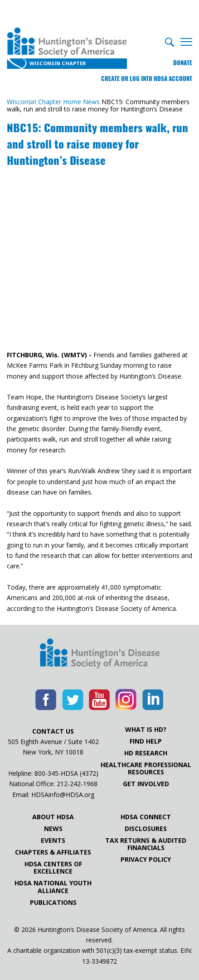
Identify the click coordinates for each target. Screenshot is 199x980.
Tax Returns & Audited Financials (146, 844)
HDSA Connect (146, 817)
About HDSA (53, 817)
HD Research (146, 753)
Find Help (146, 741)
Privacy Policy (146, 860)
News (53, 829)
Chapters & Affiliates (53, 852)
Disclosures (146, 829)
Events (53, 841)
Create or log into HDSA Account (147, 79)
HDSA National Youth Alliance (53, 887)
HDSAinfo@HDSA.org (63, 795)
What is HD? (146, 730)
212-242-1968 (77, 784)
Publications (53, 903)
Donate (183, 63)
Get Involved (146, 784)
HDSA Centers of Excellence (53, 868)
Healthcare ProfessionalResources (146, 769)
